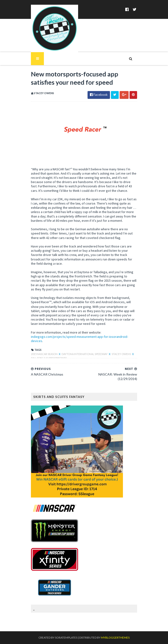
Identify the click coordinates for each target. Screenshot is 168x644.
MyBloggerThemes (115, 638)
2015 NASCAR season (44, 354)
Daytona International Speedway (85, 354)
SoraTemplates (66, 638)
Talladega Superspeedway (49, 358)
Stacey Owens (122, 354)
